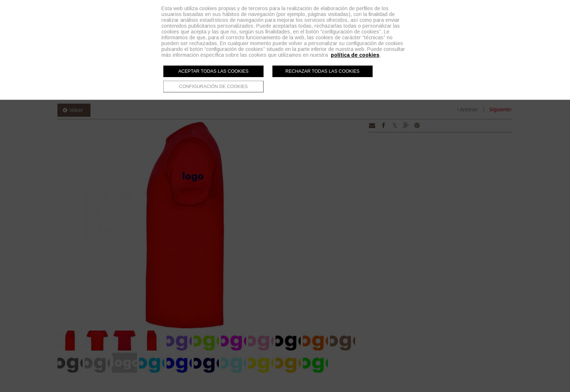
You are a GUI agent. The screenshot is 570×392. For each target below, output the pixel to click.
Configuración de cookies (214, 87)
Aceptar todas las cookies (213, 71)
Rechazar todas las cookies (322, 71)
